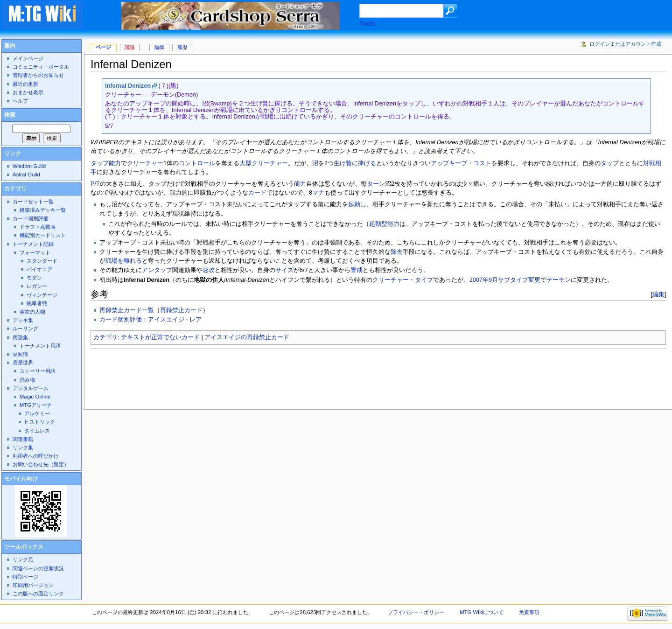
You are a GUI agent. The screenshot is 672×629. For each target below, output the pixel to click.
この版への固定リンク (38, 594)
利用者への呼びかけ (36, 456)
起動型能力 (384, 224)
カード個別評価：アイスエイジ (142, 320)
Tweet (367, 24)
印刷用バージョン (33, 585)
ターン (376, 184)
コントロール (197, 163)
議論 (130, 47)
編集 (658, 294)
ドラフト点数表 (38, 227)
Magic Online (35, 397)
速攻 (209, 270)
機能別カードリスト (43, 235)
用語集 (20, 337)
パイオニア (39, 269)
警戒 (357, 270)
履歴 (182, 47)
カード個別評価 (31, 218)
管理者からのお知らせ (38, 75)
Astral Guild (26, 175)
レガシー (37, 286)
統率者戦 (37, 303)
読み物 (27, 380)
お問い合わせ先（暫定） (41, 464)
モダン (34, 278)
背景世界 (23, 363)
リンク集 (23, 447)
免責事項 (529, 612)
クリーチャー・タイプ (403, 280)
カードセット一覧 (33, 202)
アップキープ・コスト (461, 163)
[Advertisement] (260, 377)
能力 (300, 184)
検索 (10, 115)
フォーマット (35, 252)
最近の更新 (25, 84)
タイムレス (37, 431)
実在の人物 (32, 312)
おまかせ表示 (28, 92)
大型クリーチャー (264, 163)
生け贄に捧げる (355, 163)
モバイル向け (21, 479)
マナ (318, 193)
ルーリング (25, 328)
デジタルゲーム (31, 388)
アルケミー (37, 413)
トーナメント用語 (40, 346)
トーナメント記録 (33, 244)
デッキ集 (23, 320)
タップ (610, 163)
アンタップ (157, 270)
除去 (397, 252)
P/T (95, 184)
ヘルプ (20, 101)
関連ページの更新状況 (38, 568)
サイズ (284, 270)
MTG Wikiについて (482, 612)
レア (196, 320)
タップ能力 (106, 163)
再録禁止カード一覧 (127, 310)
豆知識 (20, 354)
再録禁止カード (181, 310)
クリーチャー (145, 163)
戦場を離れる (124, 261)
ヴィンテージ (42, 295)
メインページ (28, 58)
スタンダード (42, 261)
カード (257, 193)
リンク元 (23, 559)
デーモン (559, 280)
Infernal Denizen (128, 86)
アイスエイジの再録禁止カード (247, 337)
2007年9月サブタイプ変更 (505, 280)
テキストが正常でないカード (160, 337)
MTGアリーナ (36, 405)
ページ (103, 47)
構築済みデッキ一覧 (43, 210)
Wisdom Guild (29, 166)
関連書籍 (23, 439)
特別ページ (25, 577)
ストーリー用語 (38, 371)
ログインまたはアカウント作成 (625, 44)
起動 (354, 204)
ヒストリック (40, 422)
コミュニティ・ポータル (41, 67)
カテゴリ (105, 337)
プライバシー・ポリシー (416, 612)
